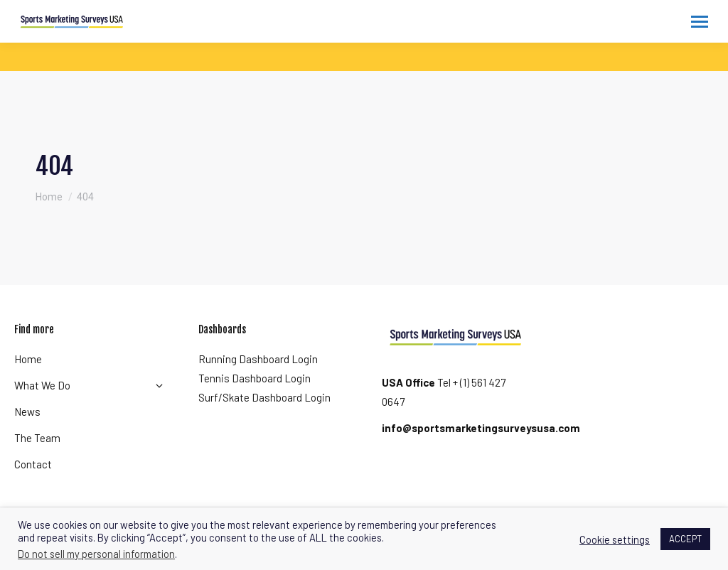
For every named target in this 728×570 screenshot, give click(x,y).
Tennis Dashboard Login (255, 378)
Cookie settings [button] (615, 539)
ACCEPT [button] (685, 539)
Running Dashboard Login (258, 359)
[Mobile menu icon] (700, 22)
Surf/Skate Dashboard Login (264, 397)
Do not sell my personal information (96, 554)
